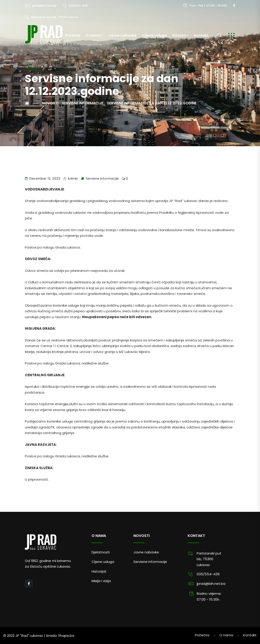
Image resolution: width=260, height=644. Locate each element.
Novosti (179, 35)
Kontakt (201, 35)
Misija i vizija (101, 581)
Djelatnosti (101, 552)
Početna (73, 35)
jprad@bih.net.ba (44, 6)
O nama (93, 35)
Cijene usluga (155, 35)
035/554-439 (78, 6)
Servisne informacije (102, 179)
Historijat (99, 571)
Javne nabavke (123, 35)
